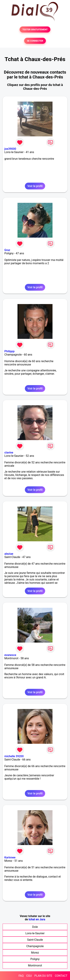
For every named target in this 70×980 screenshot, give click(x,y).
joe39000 (10, 149)
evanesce (10, 655)
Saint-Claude (35, 940)
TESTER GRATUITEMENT (35, 29)
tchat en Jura (37, 919)
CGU (29, 976)
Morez (35, 953)
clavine (9, 453)
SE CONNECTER (35, 41)
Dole (35, 927)
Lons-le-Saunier (35, 933)
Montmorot (35, 965)
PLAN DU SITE (43, 976)
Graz (7, 250)
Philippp (9, 351)
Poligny (35, 959)
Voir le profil (35, 186)
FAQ (21, 976)
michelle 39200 (14, 756)
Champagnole (35, 946)
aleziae (9, 554)
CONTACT (61, 976)
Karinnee (10, 857)
